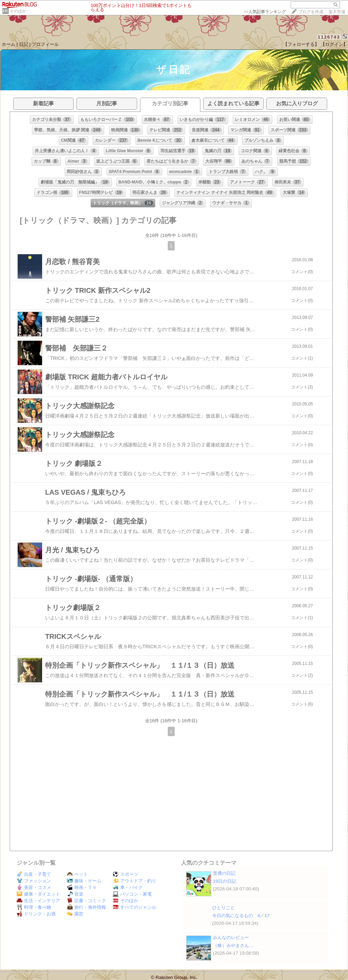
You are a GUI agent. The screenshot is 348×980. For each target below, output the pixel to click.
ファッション (34, 881)
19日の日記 (225, 881)
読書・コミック (86, 901)
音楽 (75, 894)
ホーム (9, 44)
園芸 (75, 914)
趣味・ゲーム (84, 881)
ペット (77, 874)
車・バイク (128, 887)
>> (265, 12)
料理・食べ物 (34, 907)
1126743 (329, 37)
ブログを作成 (311, 12)
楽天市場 (337, 12)
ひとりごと (223, 908)
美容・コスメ (34, 887)
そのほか (18, 11)
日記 (24, 44)
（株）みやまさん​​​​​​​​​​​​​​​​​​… (233, 945)
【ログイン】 (334, 44)
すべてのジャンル (135, 907)
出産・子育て (34, 874)
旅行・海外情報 (86, 907)
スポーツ (126, 874)
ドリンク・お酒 (36, 914)
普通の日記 (224, 873)
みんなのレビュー (231, 937)
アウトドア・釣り (135, 881)
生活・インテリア (38, 901)
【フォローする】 (301, 44)
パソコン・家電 (132, 894)
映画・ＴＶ (82, 887)
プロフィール (45, 44)
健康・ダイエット (38, 894)
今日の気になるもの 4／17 (241, 916)
